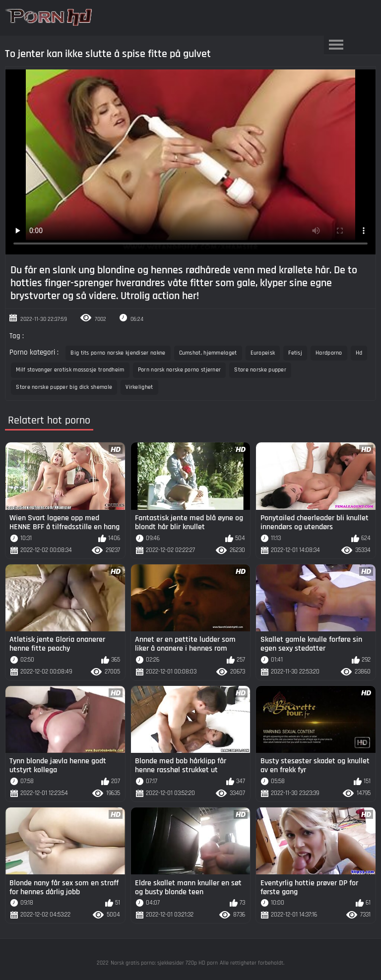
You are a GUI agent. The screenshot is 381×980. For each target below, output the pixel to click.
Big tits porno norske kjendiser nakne (118, 353)
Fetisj (295, 353)
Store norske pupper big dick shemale (64, 387)
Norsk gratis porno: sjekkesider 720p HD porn (164, 963)
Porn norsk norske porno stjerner (180, 370)
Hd (359, 353)
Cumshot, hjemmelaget (208, 353)
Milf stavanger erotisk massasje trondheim (70, 370)
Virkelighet (139, 387)
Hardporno (329, 353)
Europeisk (263, 353)
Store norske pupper (260, 370)
